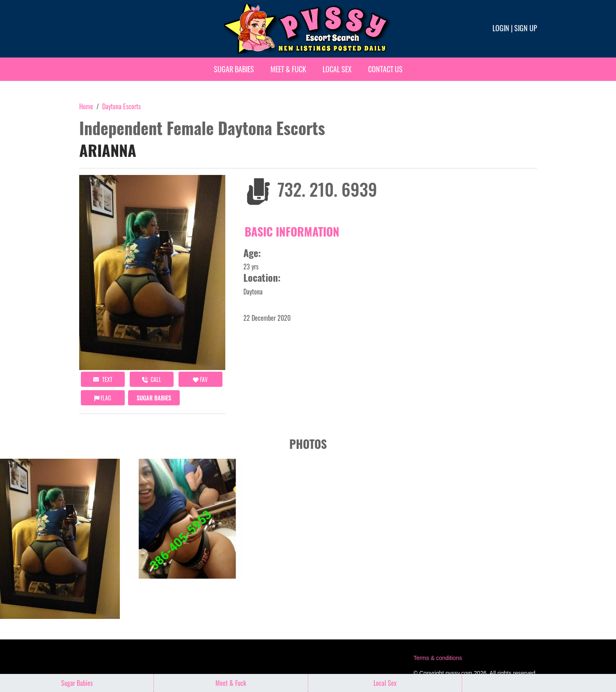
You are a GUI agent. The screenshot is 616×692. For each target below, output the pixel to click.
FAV (200, 379)
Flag (103, 398)
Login (501, 28)
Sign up (526, 28)
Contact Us (385, 69)
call (152, 379)
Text (103, 379)
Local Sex (337, 69)
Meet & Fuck (288, 69)
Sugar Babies (234, 69)
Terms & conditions (437, 658)
